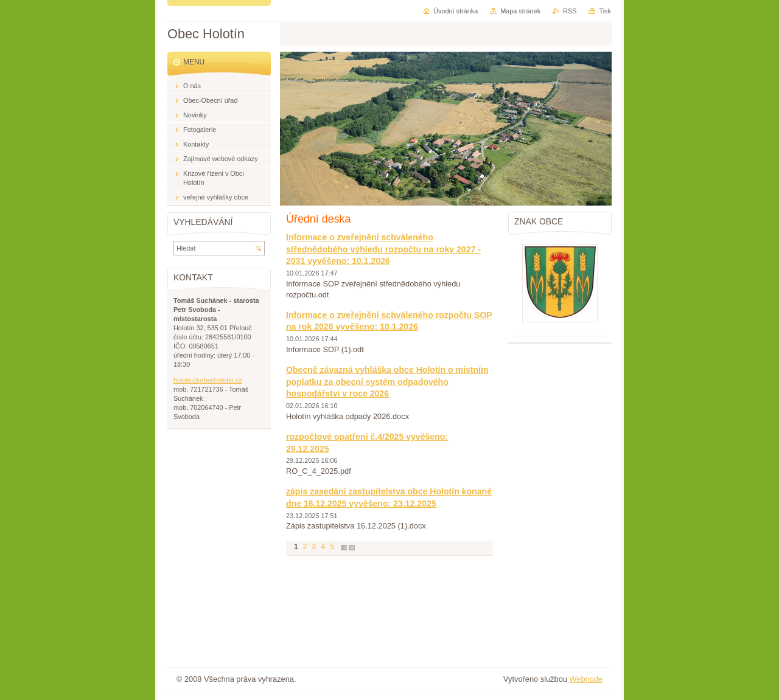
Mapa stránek (520, 11)
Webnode (586, 679)
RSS (570, 11)
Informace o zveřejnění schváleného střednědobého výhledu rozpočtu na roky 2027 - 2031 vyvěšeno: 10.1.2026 (383, 249)
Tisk (605, 11)
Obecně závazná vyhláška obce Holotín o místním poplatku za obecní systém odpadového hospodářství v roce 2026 (387, 382)
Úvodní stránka (456, 11)
